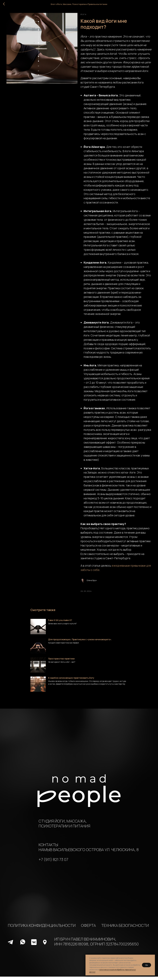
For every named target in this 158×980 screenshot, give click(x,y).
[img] (10, 946)
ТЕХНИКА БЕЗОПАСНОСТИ (125, 929)
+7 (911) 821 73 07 (53, 863)
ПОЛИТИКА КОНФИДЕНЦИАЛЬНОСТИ (42, 929)
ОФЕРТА (88, 929)
